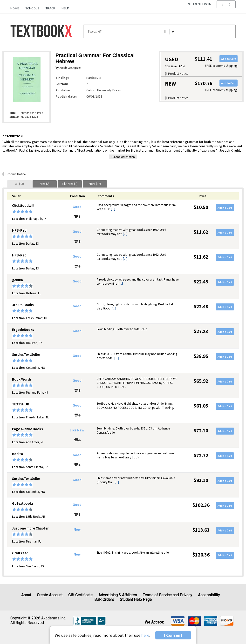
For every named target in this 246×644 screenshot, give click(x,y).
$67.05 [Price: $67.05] (201, 406)
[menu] (226, 8)
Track (50, 8)
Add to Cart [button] (229, 59)
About (26, 595)
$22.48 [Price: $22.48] (201, 306)
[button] (226, 8)
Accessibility (209, 595)
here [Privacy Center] (145, 635)
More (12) (95, 184)
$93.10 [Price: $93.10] (201, 480)
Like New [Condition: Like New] (77, 430)
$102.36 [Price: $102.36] (201, 505)
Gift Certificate (80, 595)
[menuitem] (16, 7)
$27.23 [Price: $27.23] (201, 331)
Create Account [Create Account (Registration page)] (50, 595)
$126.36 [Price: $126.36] (201, 555)
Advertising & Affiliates (118, 595)
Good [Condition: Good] (77, 207)
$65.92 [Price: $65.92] (201, 381)
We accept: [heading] (154, 622)
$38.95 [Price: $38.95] (201, 356)
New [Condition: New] (77, 530)
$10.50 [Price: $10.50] (201, 207)
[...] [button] (113, 209)
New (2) (45, 184)
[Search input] (160, 31)
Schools (32, 8)
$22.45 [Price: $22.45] (201, 282)
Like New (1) (70, 184)
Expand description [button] (123, 157)
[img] (178, 621)
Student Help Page (136, 600)
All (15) (20, 184)
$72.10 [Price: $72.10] (201, 431)
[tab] (20, 184)
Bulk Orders (104, 600)
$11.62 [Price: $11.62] (201, 232)
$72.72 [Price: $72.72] (201, 455)
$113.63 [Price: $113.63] (201, 530)
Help (65, 8)
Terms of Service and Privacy (167, 595)
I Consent (173, 635)
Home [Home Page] (15, 8)
